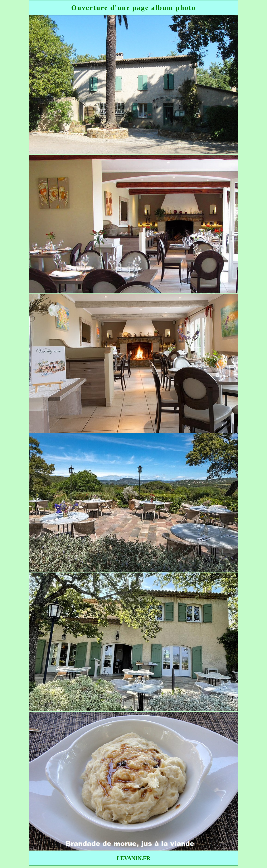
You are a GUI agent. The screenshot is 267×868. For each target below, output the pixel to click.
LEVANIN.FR (133, 858)
